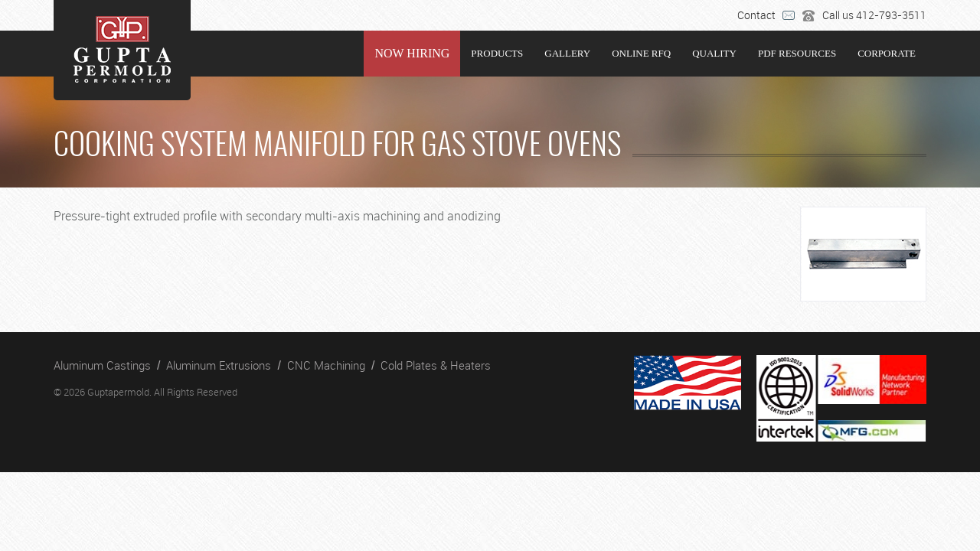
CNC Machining (326, 365)
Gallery (567, 53)
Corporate (887, 53)
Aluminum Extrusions (219, 365)
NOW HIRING (412, 53)
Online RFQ (641, 53)
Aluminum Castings (102, 365)
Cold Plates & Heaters (436, 365)
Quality (714, 53)
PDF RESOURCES (797, 53)
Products (497, 53)
